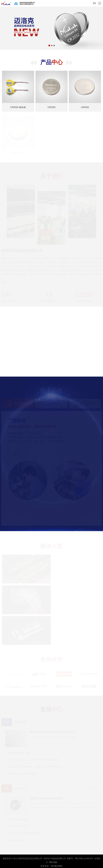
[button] (49, 46)
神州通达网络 (57, 866)
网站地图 (53, 862)
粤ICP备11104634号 (84, 858)
